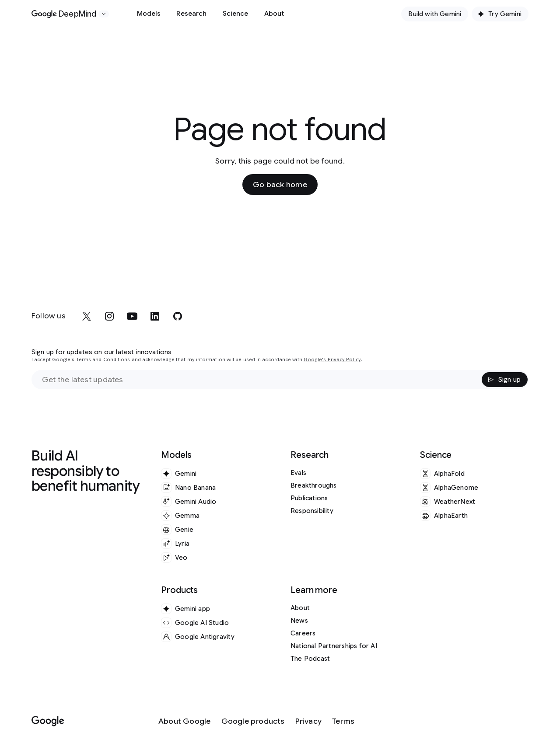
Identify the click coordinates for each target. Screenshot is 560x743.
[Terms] (343, 721)
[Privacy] (308, 721)
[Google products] (253, 721)
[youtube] (132, 316)
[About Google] (185, 721)
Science (236, 14)
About (274, 14)
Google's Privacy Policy (332, 360)
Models (149, 14)
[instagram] (109, 316)
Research (191, 14)
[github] (178, 316)
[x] (87, 316)
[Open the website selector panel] (104, 14)
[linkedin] (155, 316)
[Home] (64, 14)
